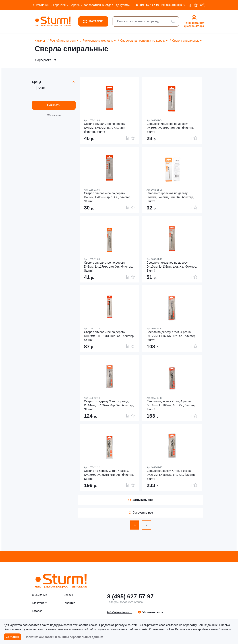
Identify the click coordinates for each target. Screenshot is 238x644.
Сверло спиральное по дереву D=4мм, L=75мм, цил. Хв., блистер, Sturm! (170, 128)
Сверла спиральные (186, 41)
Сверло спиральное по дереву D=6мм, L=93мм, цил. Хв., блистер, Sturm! (170, 197)
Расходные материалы (98, 41)
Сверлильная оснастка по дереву (143, 41)
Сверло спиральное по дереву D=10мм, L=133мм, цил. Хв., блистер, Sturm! (172, 267)
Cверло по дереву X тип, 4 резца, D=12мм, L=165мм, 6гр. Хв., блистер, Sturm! (172, 336)
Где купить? (123, 5)
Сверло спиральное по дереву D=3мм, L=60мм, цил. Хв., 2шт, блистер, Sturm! (105, 128)
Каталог (40, 41)
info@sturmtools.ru (173, 5)
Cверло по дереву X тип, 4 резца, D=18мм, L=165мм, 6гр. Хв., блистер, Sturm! (172, 405)
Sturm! (42, 88)
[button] (151, 612)
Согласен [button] (12, 637)
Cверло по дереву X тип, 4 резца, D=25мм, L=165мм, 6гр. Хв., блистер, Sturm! (172, 475)
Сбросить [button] (54, 115)
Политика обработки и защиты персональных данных (64, 637)
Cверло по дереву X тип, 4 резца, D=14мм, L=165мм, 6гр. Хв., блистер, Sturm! (109, 405)
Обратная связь (151, 612)
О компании (41, 5)
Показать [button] (54, 105)
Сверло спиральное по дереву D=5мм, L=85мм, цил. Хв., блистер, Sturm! (108, 197)
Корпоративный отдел (98, 5)
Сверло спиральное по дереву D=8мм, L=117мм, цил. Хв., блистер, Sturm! (108, 267)
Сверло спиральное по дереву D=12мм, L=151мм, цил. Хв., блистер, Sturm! (109, 336)
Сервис (75, 5)
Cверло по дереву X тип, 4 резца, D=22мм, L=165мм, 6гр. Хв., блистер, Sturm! (109, 475)
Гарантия (59, 5)
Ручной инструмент (63, 41)
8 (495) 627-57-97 (148, 5)
